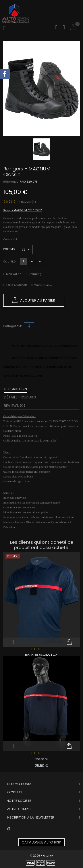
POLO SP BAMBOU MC (41, 655)
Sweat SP (41, 759)
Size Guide (14, 274)
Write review (43, 285)
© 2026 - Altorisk (42, 856)
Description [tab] (15, 389)
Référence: (11, 182)
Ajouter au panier (34, 300)
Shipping (35, 274)
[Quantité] (23, 261)
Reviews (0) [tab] (14, 406)
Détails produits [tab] (20, 397)
